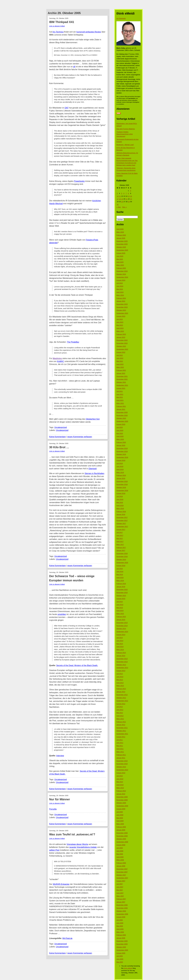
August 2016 (121, 566)
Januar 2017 (121, 550)
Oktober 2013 (121, 665)
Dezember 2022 (122, 340)
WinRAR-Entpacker (61, 884)
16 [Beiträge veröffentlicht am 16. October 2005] (131, 196)
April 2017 (120, 542)
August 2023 (121, 316)
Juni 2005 (120, 959)
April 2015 (120, 611)
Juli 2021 (120, 391)
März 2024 (120, 295)
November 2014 (122, 626)
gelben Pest (54, 850)
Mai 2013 (120, 680)
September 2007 (122, 878)
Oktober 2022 (121, 346)
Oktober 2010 (121, 767)
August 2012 (121, 704)
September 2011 (122, 734)
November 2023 (122, 307)
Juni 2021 (120, 394)
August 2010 (121, 773)
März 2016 (120, 581)
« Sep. (119, 207)
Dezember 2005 (122, 941)
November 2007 (122, 872)
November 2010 (122, 764)
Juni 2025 (120, 256)
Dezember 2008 (122, 833)
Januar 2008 (121, 866)
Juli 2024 (120, 283)
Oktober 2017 (121, 523)
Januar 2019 (121, 478)
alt (74, 67)
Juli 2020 (120, 427)
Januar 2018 (121, 514)
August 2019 (121, 460)
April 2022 (120, 364)
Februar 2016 (121, 584)
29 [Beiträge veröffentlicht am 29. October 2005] (129, 202)
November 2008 (122, 836)
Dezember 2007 (122, 869)
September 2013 (122, 668)
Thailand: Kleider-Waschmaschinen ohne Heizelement (125, 134)
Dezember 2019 (122, 448)
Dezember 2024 (122, 271)
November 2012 (122, 695)
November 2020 (122, 415)
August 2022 (121, 352)
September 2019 (122, 457)
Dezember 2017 (122, 517)
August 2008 (121, 845)
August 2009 (121, 809)
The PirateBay (73, 342)
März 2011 (120, 752)
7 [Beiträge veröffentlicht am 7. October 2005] (126, 193)
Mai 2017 (120, 538)
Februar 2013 (121, 689)
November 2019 (122, 451)
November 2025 (122, 244)
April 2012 (120, 716)
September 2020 (122, 421)
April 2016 (120, 578)
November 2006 (122, 908)
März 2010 (120, 788)
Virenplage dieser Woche (77, 844)
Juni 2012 (120, 710)
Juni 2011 (120, 743)
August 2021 (121, 388)
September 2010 (122, 770)
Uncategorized (61, 427)
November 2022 (122, 343)
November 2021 (122, 379)
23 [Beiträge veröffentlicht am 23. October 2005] (131, 199)
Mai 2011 (120, 746)
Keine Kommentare (57, 437)
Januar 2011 (121, 758)
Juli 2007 (120, 884)
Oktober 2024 (121, 274)
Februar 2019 (121, 475)
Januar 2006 (121, 938)
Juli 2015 (120, 602)
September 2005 (122, 950)
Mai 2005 (120, 962)
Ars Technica (58, 32)
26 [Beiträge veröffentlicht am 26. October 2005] (122, 202)
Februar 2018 (121, 512)
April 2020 (120, 436)
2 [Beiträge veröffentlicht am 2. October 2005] (131, 191)
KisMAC (61, 361)
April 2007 (120, 893)
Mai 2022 (120, 361)
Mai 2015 (120, 608)
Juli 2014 (120, 638)
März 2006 (120, 932)
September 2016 (122, 563)
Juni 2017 (120, 535)
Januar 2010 (121, 794)
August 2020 (121, 424)
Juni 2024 (120, 286)
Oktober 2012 (121, 698)
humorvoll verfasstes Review (89, 32)
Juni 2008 (120, 851)
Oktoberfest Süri (93, 419)
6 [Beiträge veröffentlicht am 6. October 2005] (124, 193)
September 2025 (122, 250)
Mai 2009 (120, 818)
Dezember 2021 (122, 376)
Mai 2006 (120, 926)
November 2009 (122, 800)
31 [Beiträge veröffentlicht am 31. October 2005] (118, 204)
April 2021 (120, 400)
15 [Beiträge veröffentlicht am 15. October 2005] (129, 196)
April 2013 (120, 683)
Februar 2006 (121, 935)
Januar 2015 (121, 620)
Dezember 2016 (122, 553)
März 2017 (120, 545)
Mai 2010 (120, 782)
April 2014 (120, 647)
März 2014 (120, 650)
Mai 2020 (120, 433)
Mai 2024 (120, 289)
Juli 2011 (120, 740)
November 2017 (122, 520)
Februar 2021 (121, 406)
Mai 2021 (120, 397)
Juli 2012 (120, 707)
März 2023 (120, 331)
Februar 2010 (121, 791)
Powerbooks (79, 181)
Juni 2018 (120, 499)
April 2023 (120, 328)
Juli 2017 (120, 532)
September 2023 (122, 313)
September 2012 (122, 701)
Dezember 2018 (122, 481)
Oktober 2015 (121, 596)
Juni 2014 (120, 641)
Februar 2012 (121, 722)
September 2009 (122, 806)
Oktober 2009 (121, 803)
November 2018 (122, 484)
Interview (60, 756)
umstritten (62, 614)
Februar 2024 (121, 298)
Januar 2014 (121, 656)
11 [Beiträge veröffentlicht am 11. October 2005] (120, 196)
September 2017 (122, 527)
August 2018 (121, 493)
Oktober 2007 (121, 875)
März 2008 (120, 860)
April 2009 (120, 821)
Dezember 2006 (122, 905)
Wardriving (57, 358)
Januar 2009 (121, 830)
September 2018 (122, 490)
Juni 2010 (120, 779)
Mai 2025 (120, 259)
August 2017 (121, 530)
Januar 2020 (121, 445)
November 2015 (122, 593)
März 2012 (120, 719)
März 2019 (120, 472)
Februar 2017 (121, 548)
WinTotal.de (67, 938)
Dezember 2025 (122, 241)
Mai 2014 (120, 644)
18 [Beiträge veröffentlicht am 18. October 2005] (120, 199)
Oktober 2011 (121, 731)
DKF (67, 108)
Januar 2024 (121, 301)
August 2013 (121, 671)
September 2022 (122, 349)
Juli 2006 (120, 920)
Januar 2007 (121, 902)
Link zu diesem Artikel (57, 26)
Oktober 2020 (121, 418)
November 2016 (122, 557)
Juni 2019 (120, 466)
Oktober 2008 (121, 839)
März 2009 (120, 824)
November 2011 (122, 728)
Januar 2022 (121, 373)
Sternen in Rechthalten (94, 473)
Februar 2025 (121, 268)
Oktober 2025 (121, 247)
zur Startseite (121, 18)
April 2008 (120, 857)
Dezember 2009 (122, 797)
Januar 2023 (121, 337)
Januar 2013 (121, 692)
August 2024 (121, 280)
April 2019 (120, 469)
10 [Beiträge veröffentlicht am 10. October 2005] (118, 196)
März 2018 (120, 508)
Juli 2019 (120, 463)
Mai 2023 (120, 325)
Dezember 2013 (122, 659)
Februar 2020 (121, 442)
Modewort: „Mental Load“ (125, 145)
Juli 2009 (120, 812)
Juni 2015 (120, 605)
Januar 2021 (121, 409)
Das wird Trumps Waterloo (126, 129)
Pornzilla (53, 809)
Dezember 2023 (122, 304)
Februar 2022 (121, 370)
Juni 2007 (120, 887)
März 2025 (120, 265)
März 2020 (120, 439)
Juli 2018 (120, 496)
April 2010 (120, 785)
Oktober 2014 (121, 629)
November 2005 (122, 944)
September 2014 (122, 632)
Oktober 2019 (121, 454)
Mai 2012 (120, 713)
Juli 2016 (120, 569)
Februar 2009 (121, 827)
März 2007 (120, 896)
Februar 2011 (121, 755)
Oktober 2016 (121, 560)
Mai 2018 (120, 502)
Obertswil (93, 469)
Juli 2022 (120, 355)
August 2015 (121, 599)
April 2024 (120, 292)
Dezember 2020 (122, 412)
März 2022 (120, 367)
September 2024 (122, 277)
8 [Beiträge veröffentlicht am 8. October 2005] (128, 193)
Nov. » (124, 207)
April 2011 (120, 749)
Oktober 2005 (121, 947)
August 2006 (121, 917)
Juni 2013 (120, 677)
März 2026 (120, 232)
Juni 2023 (120, 322)
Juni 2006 (120, 923)
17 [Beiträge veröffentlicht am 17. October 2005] (118, 199)
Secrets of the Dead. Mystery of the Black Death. (77, 665)
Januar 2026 (121, 238)
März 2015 (120, 614)
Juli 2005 (120, 956)
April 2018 (120, 505)
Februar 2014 (121, 653)
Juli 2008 (120, 848)
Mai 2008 (120, 854)
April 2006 (120, 929)
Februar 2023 (121, 334)
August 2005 (121, 953)
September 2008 (122, 842)
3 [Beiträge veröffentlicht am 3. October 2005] (117, 193)
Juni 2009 (120, 815)
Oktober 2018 (121, 487)
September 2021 (122, 385)
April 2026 (120, 229)
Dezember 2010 (122, 761)
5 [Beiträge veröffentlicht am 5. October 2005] (122, 193)
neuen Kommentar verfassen (80, 437)
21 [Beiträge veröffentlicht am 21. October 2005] (127, 199)
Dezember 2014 (122, 623)
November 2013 (122, 662)
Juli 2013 (120, 674)
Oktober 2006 (121, 911)
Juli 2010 (120, 776)
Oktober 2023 (121, 310)
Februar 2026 (121, 235)
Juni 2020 (120, 430)
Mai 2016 (120, 575)
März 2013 (120, 686)
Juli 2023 (120, 319)
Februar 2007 (121, 899)
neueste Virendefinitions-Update (83, 847)
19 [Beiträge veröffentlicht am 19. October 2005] (122, 199)
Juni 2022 (120, 358)
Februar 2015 (121, 617)
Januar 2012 (121, 725)
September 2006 (122, 914)
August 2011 (121, 737)
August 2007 (121, 881)
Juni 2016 (120, 571)
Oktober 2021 (121, 382)
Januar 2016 (121, 587)
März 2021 (120, 403)
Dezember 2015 (122, 590)
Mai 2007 (120, 890)
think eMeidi (128, 968)
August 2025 (121, 253)
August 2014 (121, 635)
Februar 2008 (121, 863)
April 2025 (120, 262)
